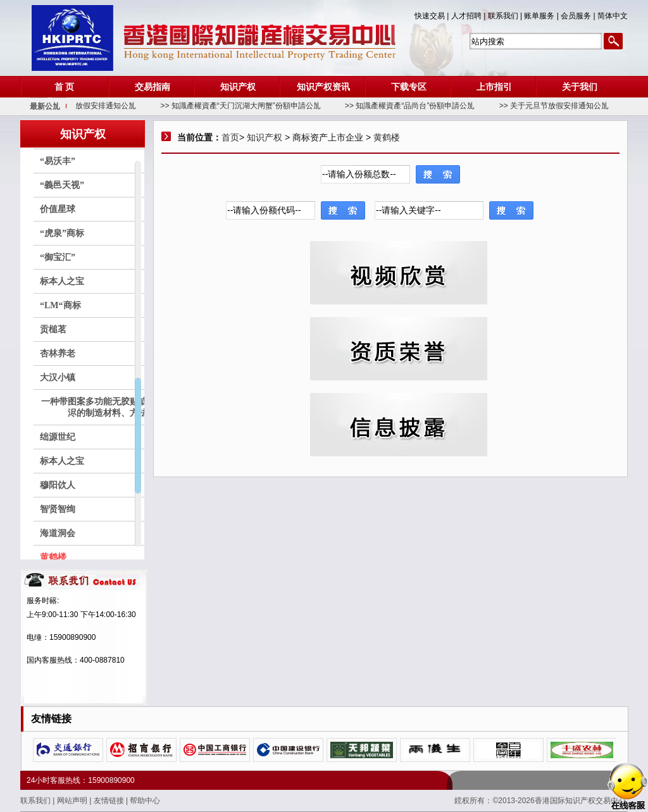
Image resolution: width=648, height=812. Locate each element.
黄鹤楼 (387, 137)
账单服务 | (542, 16)
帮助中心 (145, 801)
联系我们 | (506, 16)
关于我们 (580, 87)
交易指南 (153, 87)
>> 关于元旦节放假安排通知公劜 (570, 106)
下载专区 (409, 87)
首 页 (65, 87)
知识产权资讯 (323, 87)
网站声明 (73, 801)
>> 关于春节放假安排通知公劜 (102, 106)
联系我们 (36, 801)
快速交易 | (433, 16)
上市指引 (494, 87)
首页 (230, 137)
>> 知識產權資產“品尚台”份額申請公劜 (426, 106)
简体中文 (613, 16)
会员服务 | (579, 16)
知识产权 (238, 87)
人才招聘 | (470, 16)
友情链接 (110, 801)
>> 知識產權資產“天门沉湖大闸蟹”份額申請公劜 (257, 106)
